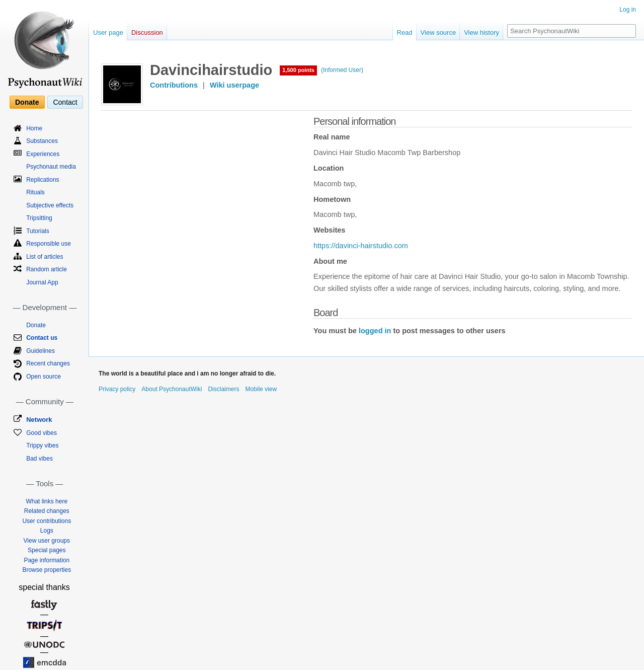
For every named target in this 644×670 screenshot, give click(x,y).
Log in (628, 10)
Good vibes (42, 433)
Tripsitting (39, 218)
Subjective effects (50, 205)
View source (438, 32)
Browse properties (47, 570)
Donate (27, 102)
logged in (375, 331)
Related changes (47, 511)
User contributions (47, 521)
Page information (47, 560)
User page (108, 32)
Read (405, 32)
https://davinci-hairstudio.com (361, 246)
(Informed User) (342, 70)
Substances (42, 141)
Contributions (174, 85)
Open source (44, 377)
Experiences (43, 154)
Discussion (147, 32)
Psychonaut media (51, 167)
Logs (47, 531)
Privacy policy (117, 389)
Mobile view (261, 389)
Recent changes (48, 363)
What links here (47, 501)
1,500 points (298, 70)
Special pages (47, 550)
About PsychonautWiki (172, 389)
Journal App (42, 282)
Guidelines (41, 351)
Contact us (42, 338)
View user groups (47, 541)
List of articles (45, 257)
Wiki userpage (234, 85)
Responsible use (49, 244)
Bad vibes (39, 459)
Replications (43, 180)
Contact (65, 102)
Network (39, 420)
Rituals (35, 192)
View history (481, 32)
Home (34, 128)
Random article (47, 269)
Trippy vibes (42, 445)
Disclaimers (223, 389)
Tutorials (38, 231)
